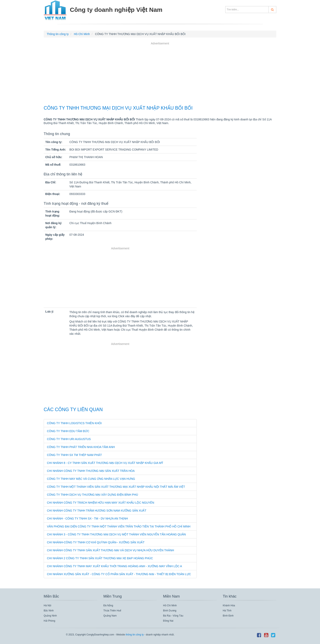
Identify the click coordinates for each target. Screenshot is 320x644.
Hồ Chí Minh (170, 605)
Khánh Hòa (229, 605)
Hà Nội (47, 605)
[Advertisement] (160, 74)
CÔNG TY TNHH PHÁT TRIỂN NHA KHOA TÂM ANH (81, 447)
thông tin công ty (135, 635)
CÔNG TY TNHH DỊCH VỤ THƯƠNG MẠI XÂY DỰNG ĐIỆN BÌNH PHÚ (92, 495)
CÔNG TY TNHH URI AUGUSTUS (69, 439)
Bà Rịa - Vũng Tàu (173, 616)
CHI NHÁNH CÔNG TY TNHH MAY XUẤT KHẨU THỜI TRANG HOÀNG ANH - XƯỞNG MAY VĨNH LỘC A (114, 566)
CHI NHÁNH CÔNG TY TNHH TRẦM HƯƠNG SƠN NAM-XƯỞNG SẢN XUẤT (97, 511)
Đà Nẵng (108, 605)
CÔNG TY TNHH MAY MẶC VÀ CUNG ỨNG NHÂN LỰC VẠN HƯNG (91, 479)
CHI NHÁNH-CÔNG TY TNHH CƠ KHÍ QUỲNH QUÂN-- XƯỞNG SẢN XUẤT (96, 542)
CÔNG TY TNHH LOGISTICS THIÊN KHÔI (74, 423)
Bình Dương (170, 611)
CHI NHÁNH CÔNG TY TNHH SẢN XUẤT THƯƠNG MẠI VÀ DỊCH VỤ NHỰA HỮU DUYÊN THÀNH (111, 550)
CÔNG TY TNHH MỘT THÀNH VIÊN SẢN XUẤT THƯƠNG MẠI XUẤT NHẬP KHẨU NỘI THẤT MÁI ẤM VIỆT (116, 487)
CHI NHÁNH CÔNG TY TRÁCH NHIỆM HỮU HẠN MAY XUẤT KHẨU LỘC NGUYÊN (101, 503)
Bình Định (228, 616)
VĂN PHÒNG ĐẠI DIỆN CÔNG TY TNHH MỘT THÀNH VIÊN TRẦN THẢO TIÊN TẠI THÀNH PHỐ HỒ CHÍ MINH (119, 526)
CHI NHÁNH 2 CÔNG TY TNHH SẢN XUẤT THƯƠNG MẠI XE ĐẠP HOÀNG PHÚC (100, 558)
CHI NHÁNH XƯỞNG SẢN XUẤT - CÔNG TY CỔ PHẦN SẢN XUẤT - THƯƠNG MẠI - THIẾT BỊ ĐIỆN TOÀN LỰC (119, 574)
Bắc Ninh (49, 611)
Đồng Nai (168, 621)
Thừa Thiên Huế (112, 611)
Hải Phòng (49, 621)
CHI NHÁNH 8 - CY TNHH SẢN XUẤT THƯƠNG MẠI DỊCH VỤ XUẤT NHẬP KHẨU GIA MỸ (105, 463)
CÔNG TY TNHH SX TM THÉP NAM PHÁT (74, 455)
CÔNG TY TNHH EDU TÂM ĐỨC (68, 431)
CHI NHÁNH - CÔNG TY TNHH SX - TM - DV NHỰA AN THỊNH (87, 519)
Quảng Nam (110, 616)
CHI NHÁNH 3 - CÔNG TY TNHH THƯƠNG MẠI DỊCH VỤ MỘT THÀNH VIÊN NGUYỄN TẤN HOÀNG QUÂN (116, 534)
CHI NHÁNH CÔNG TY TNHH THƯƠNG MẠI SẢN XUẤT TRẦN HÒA (91, 471)
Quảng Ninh (50, 616)
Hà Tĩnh (227, 611)
